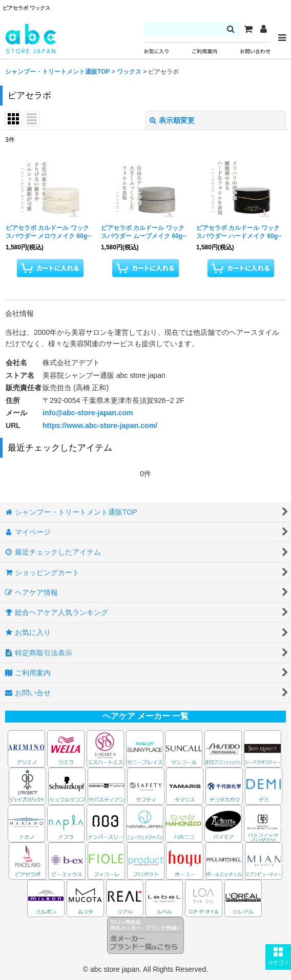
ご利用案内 (204, 51)
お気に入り (157, 51)
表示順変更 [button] (172, 120)
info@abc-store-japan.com (88, 413)
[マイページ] (263, 29)
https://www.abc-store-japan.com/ (100, 425)
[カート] (248, 29)
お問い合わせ (255, 51)
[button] (278, 957)
